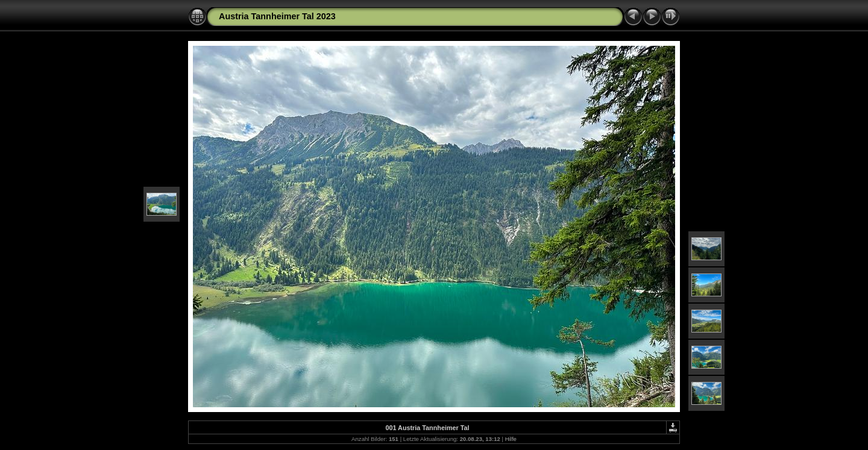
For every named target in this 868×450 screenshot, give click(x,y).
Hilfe (511, 439)
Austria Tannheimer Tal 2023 (277, 16)
